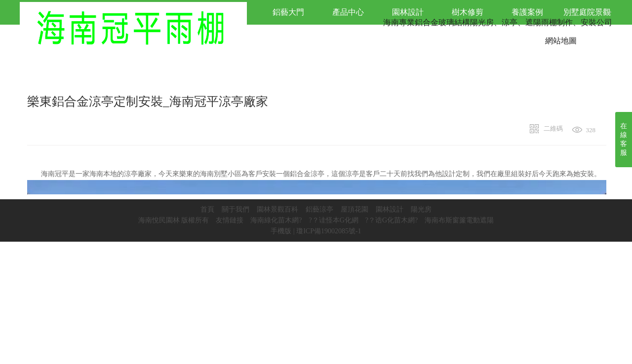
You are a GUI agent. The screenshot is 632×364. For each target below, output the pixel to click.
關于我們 (236, 209)
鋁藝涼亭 (319, 209)
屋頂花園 (355, 209)
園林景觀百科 (277, 209)
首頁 (207, 209)
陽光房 (421, 209)
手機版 (281, 231)
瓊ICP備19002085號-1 (329, 231)
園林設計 (390, 209)
